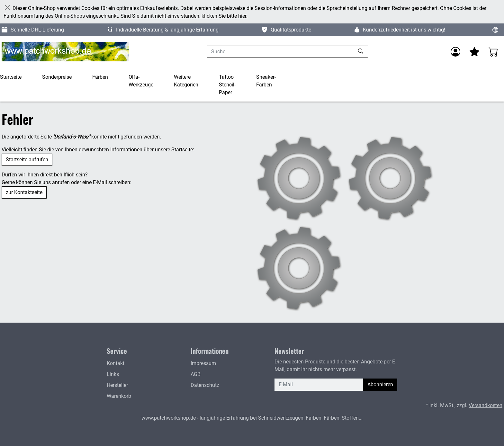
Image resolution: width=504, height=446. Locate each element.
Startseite (11, 77)
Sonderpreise (57, 77)
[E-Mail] (319, 385)
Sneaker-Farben (266, 81)
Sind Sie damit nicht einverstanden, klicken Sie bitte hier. (184, 16)
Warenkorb (119, 396)
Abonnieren (380, 384)
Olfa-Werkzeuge (141, 81)
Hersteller (117, 385)
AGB (196, 374)
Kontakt (116, 363)
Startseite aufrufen (27, 160)
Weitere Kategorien (186, 81)
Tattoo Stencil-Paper (227, 85)
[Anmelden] (455, 52)
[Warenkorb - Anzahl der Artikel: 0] (493, 52)
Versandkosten (486, 405)
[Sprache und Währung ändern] (495, 30)
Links (113, 374)
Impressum (203, 363)
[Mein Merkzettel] (474, 52)
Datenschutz (205, 385)
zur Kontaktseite (24, 192)
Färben (100, 77)
